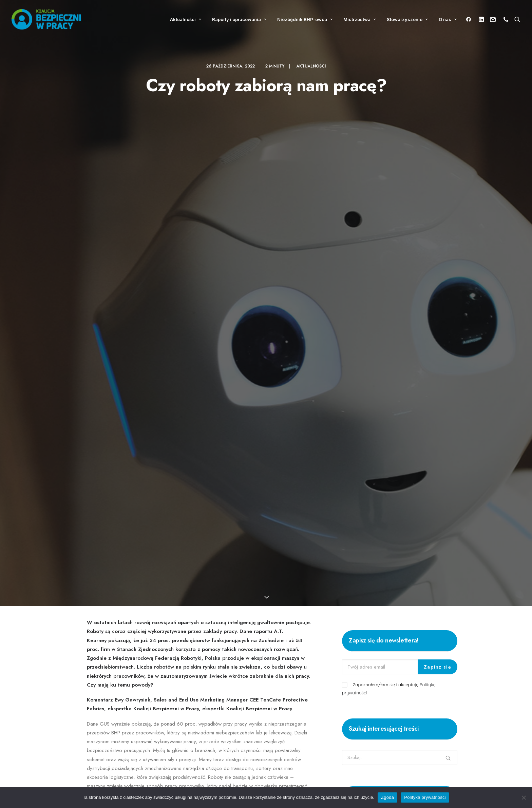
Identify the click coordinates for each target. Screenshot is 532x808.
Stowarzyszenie (407, 19)
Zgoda (387, 797)
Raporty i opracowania (239, 19)
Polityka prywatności (425, 797)
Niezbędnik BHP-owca (305, 19)
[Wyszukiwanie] (516, 19)
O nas (448, 19)
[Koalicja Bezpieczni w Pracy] (46, 19)
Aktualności (186, 19)
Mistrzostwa (360, 19)
